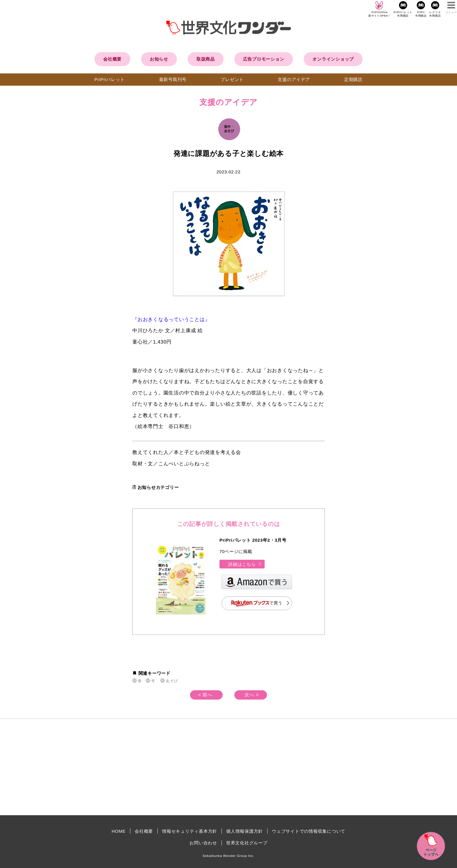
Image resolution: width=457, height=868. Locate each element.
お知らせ (159, 59)
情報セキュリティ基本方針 (190, 831)
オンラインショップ (333, 59)
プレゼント (232, 79)
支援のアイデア (294, 79)
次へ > (252, 695)
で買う (257, 603)
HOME (119, 831)
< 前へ (205, 695)
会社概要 (112, 59)
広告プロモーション (264, 59)
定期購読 (353, 79)
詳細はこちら (245, 564)
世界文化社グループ (247, 843)
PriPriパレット (110, 79)
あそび (172, 681)
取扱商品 (206, 59)
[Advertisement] (179, 767)
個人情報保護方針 (245, 831)
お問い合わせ (203, 843)
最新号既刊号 (173, 79)
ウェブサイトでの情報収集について (309, 831)
